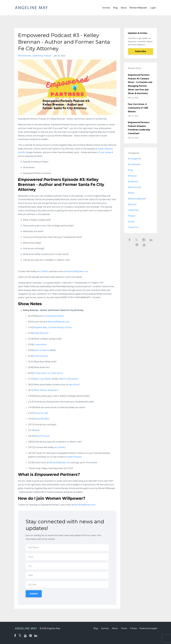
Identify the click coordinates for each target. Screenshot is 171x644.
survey (131, 221)
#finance (132, 176)
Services (106, 8)
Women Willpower (138, 8)
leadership (37, 56)
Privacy (133, 628)
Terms (124, 628)
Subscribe (141, 51)
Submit (34, 594)
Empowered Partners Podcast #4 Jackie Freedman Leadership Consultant (139, 128)
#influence (133, 182)
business (132, 204)
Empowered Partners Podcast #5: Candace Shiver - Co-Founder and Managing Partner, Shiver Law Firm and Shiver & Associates (140, 84)
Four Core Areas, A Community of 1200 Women (138, 108)
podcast (48, 56)
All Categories (135, 159)
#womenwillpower (137, 199)
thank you (133, 227)
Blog (115, 8)
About (124, 8)
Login (153, 8)
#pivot (131, 193)
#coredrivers (134, 164)
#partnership (24, 56)
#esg (130, 170)
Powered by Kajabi (148, 628)
